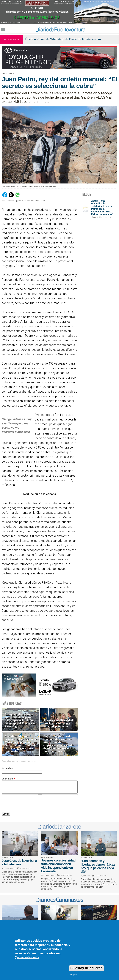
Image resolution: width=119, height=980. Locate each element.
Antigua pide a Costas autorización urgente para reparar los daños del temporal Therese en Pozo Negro (20, 720)
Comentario (8, 779)
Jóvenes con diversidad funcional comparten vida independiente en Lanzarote (58, 866)
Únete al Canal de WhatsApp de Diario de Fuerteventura (63, 39)
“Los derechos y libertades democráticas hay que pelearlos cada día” (98, 866)
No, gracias (74, 975)
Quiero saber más (27, 957)
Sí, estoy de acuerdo (86, 968)
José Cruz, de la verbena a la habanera (19, 862)
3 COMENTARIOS (100, 876)
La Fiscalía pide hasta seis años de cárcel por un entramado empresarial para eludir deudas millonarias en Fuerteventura (59, 744)
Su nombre (7, 768)
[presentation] (25, 804)
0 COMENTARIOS (24, 201)
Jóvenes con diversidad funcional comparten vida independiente (58, 723)
